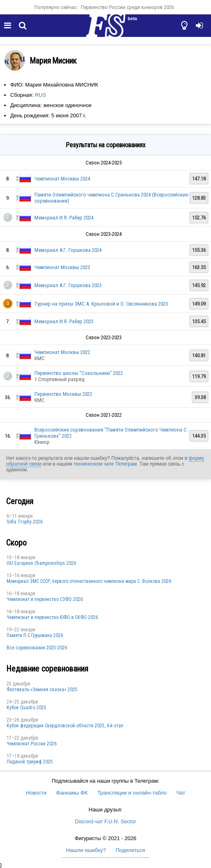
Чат (181, 793)
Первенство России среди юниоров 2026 (127, 7)
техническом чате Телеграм (105, 464)
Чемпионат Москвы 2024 (62, 179)
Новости (36, 793)
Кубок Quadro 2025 (26, 708)
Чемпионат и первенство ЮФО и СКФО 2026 (52, 617)
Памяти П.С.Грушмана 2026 (35, 635)
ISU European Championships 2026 (41, 563)
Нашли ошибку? (86, 850)
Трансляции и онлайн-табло (132, 793)
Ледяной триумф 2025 (30, 762)
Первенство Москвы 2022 (63, 394)
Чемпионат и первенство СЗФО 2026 (45, 599)
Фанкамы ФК (72, 793)
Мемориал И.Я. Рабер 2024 (64, 218)
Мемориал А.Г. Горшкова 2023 (68, 285)
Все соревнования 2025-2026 (37, 648)
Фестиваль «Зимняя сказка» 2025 (42, 690)
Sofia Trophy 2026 (25, 522)
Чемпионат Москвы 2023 (62, 267)
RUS (40, 95)
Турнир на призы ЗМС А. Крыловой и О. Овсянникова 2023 (101, 304)
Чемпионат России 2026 (32, 744)
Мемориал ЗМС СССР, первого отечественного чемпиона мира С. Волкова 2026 (89, 581)
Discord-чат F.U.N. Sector (105, 821)
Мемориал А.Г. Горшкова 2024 (68, 250)
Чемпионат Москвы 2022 (62, 352)
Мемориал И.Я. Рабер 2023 (64, 321)
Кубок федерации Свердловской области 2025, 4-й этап (65, 726)
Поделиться (130, 850)
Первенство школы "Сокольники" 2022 (79, 373)
